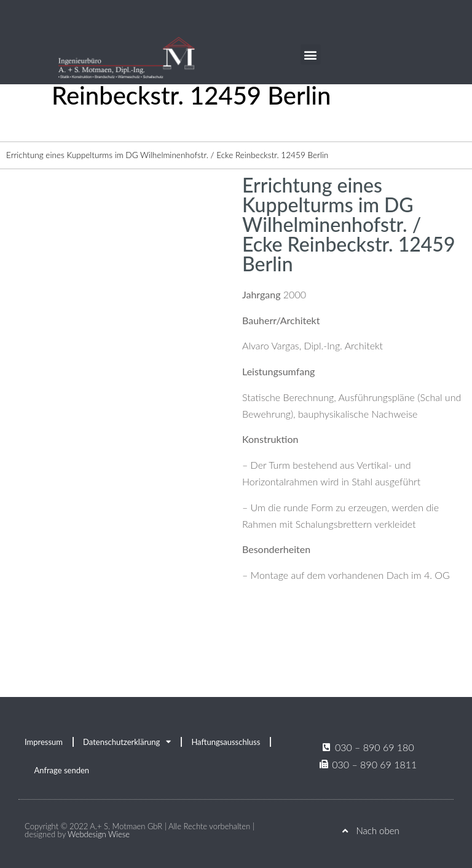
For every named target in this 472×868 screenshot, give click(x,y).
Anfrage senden (62, 770)
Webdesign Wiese (99, 834)
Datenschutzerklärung (127, 742)
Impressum (44, 742)
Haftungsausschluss (226, 742)
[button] (311, 54)
